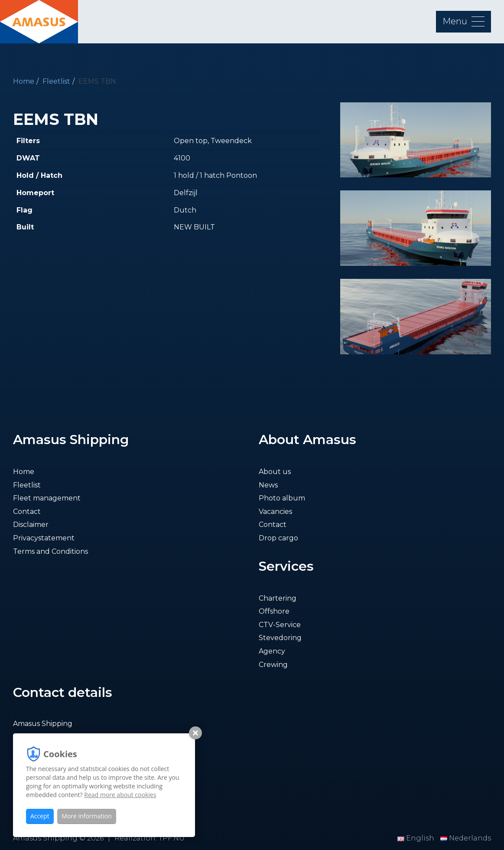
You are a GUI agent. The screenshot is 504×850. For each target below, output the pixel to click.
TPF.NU (172, 838)
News (268, 485)
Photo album (282, 498)
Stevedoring (280, 638)
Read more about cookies (120, 795)
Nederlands (466, 838)
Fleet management (47, 498)
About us (275, 472)
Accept (40, 816)
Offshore (274, 611)
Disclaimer (31, 525)
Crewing (273, 665)
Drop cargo (278, 538)
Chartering (278, 598)
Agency (272, 651)
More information (86, 816)
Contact (27, 512)
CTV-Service (280, 625)
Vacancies (275, 512)
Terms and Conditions (50, 551)
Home (24, 81)
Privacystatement (44, 538)
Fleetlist (56, 81)
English (417, 838)
